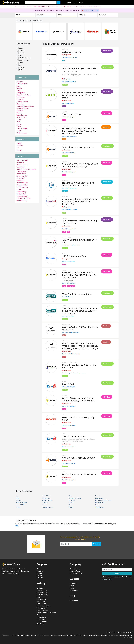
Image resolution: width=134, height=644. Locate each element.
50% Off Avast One (72, 114)
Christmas (21, 178)
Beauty (19, 88)
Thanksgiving (21, 172)
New (38, 569)
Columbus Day (22, 165)
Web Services (22, 133)
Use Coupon (107, 67)
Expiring (39, 576)
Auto (85, 7)
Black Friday (21, 174)
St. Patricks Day (42, 595)
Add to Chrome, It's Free (90, 10)
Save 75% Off (69, 384)
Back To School (22, 160)
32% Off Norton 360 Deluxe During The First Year (80, 222)
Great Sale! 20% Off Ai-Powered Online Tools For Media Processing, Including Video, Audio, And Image (80, 346)
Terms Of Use (75, 571)
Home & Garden (23, 108)
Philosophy (98, 7)
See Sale (106, 326)
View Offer (107, 51)
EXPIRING (82, 15)
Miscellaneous (22, 115)
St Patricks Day (22, 187)
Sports (19, 124)
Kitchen (20, 113)
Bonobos (57, 7)
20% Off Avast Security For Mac (78, 147)
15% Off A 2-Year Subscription (77, 294)
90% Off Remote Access (74, 436)
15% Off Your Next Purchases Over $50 (79, 241)
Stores (81, 3)
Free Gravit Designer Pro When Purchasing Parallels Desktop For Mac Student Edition (79, 131)
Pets (18, 122)
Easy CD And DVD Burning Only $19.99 (78, 419)
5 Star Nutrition (42, 7)
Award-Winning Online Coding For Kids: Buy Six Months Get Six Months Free (80, 202)
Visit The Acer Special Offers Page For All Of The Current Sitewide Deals (80, 95)
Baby (19, 86)
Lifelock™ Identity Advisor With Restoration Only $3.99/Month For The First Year (80, 275)
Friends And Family (24, 198)
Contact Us (74, 601)
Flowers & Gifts (22, 102)
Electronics (21, 97)
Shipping (40, 578)
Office (19, 120)
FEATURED (41, 15)
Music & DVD (21, 117)
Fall (18, 148)
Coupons (68, 3)
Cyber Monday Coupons (74, 7)
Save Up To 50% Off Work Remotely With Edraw (80, 328)
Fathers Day (21, 194)
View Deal (107, 113)
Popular (39, 573)
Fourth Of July (22, 196)
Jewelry (20, 111)
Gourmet (90, 7)
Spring (19, 143)
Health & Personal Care (25, 106)
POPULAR (61, 15)
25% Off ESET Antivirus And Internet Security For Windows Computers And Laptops (80, 311)
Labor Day (20, 163)
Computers (21, 93)
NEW (18, 15)
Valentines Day (22, 185)
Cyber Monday (22, 176)
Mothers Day (21, 192)
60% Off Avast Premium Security (79, 458)
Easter (19, 189)
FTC (17, 526)
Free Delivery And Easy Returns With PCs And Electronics (78, 184)
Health (64, 7)
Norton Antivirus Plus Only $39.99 (79, 474)
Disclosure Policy (76, 573)
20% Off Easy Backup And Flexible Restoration (79, 366)
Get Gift (106, 127)
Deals (75, 3)
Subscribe (96, 544)
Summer (20, 146)
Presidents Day (22, 183)
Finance (20, 99)
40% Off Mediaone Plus (74, 256)
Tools (19, 126)
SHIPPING (103, 15)
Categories (74, 590)
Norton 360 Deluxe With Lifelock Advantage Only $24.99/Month (78, 399)
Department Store (24, 95)
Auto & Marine (22, 84)
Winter (19, 150)
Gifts (35, 7)
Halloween (21, 167)
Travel (19, 131)
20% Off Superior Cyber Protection (80, 69)
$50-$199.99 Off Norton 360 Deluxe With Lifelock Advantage (80, 165)
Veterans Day (22, 201)
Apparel (51, 7)
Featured (30, 7)
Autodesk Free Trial (72, 52)
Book (19, 91)
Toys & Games (22, 129)
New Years (21, 180)
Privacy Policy (107, 579)
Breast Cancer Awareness (26, 169)
